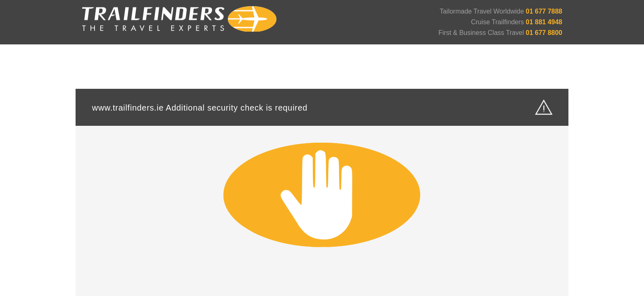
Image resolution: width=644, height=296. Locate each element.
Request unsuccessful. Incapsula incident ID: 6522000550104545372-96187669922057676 (322, 148)
